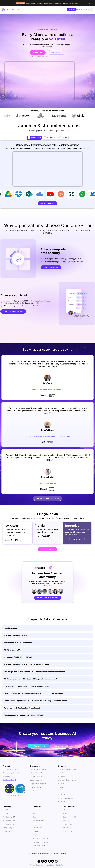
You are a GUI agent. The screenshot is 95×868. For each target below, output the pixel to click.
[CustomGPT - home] (11, 10)
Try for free (72, 10)
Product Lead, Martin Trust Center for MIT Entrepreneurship (48, 436)
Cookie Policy (61, 865)
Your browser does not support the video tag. (40, 81)
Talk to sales (83, 10)
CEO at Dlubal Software (48, 483)
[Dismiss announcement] (90, 3)
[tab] (34, 138)
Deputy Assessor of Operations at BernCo (48, 390)
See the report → (74, 3)
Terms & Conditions (37, 865)
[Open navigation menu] (91, 10)
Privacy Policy (50, 865)
